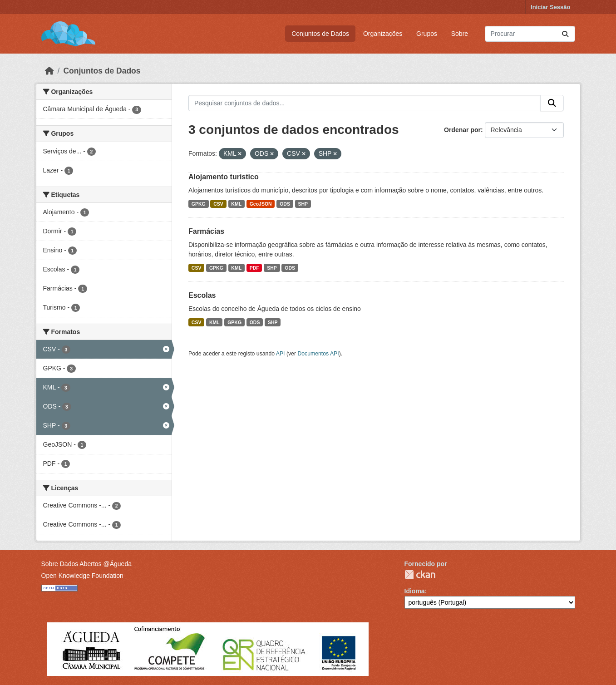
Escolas (202, 295)
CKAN (420, 574)
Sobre (460, 34)
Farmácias (206, 231)
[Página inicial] (49, 71)
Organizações (383, 34)
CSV (218, 204)
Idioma (415, 591)
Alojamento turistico (224, 177)
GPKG (199, 204)
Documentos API (318, 354)
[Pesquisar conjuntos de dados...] (530, 34)
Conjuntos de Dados (320, 34)
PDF (254, 268)
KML (236, 204)
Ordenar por (462, 130)
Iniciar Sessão (550, 7)
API (281, 354)
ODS (285, 204)
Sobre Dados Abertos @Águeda (86, 564)
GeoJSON (261, 204)
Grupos (427, 34)
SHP (303, 204)
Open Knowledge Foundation (82, 576)
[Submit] (565, 34)
